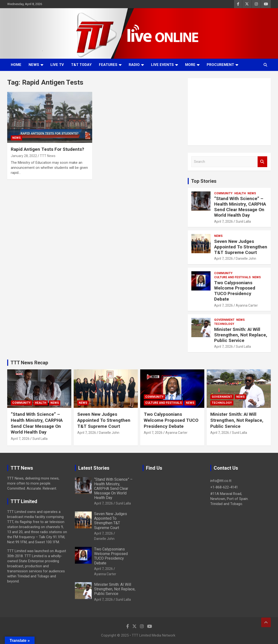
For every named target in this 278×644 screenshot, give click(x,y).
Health (240, 193)
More (190, 65)
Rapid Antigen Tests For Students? (47, 149)
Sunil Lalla (243, 221)
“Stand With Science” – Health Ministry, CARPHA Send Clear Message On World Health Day (240, 207)
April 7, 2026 (224, 221)
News (34, 65)
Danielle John (246, 259)
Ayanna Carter (247, 305)
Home (16, 65)
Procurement (220, 65)
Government (224, 320)
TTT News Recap (29, 363)
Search (262, 162)
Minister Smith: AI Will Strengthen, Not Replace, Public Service (241, 335)
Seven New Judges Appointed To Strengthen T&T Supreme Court (241, 247)
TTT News (48, 156)
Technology (224, 324)
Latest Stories (94, 468)
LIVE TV (57, 65)
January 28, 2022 (24, 156)
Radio (134, 65)
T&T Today (81, 65)
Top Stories (204, 181)
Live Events (162, 65)
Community (223, 193)
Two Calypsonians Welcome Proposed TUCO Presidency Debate (235, 291)
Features (108, 65)
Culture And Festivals (232, 277)
